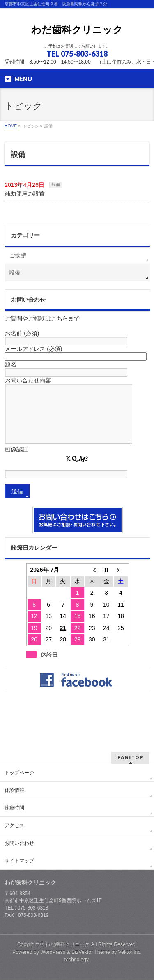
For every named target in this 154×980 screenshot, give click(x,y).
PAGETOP (130, 758)
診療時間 (14, 808)
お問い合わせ (19, 844)
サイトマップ (19, 861)
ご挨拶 (18, 255)
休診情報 (14, 791)
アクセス (14, 826)
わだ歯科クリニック (77, 30)
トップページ (19, 773)
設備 (56, 185)
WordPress (53, 953)
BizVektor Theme (91, 953)
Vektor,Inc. (130, 953)
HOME (11, 126)
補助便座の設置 (25, 193)
